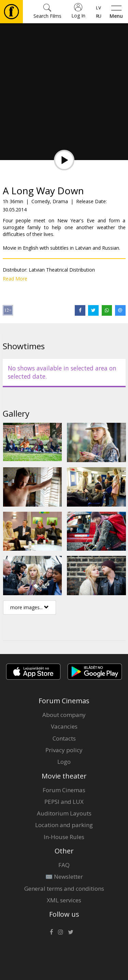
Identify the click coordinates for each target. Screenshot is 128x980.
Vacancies (64, 726)
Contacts (64, 738)
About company (64, 715)
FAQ (64, 865)
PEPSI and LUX (64, 802)
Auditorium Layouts (64, 813)
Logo (64, 762)
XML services (64, 900)
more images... (30, 607)
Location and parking (64, 825)
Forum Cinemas (64, 790)
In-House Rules (64, 837)
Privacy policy (64, 750)
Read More (15, 279)
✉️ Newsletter (64, 877)
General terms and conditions (64, 888)
